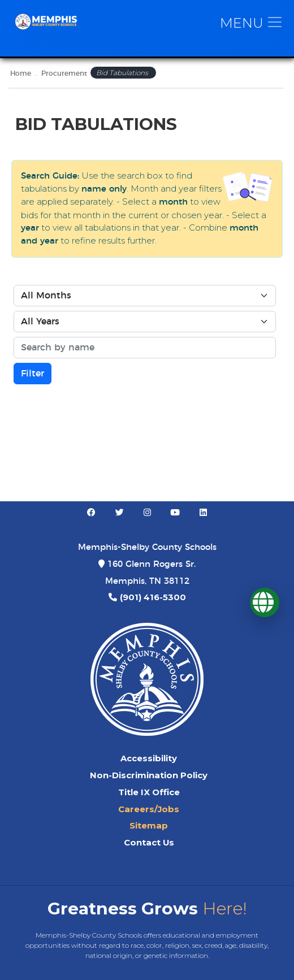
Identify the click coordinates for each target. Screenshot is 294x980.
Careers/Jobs (149, 809)
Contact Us (149, 843)
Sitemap (149, 826)
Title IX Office (149, 792)
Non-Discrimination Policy (149, 775)
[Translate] (265, 602)
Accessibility (149, 758)
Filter (33, 374)
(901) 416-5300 (153, 597)
